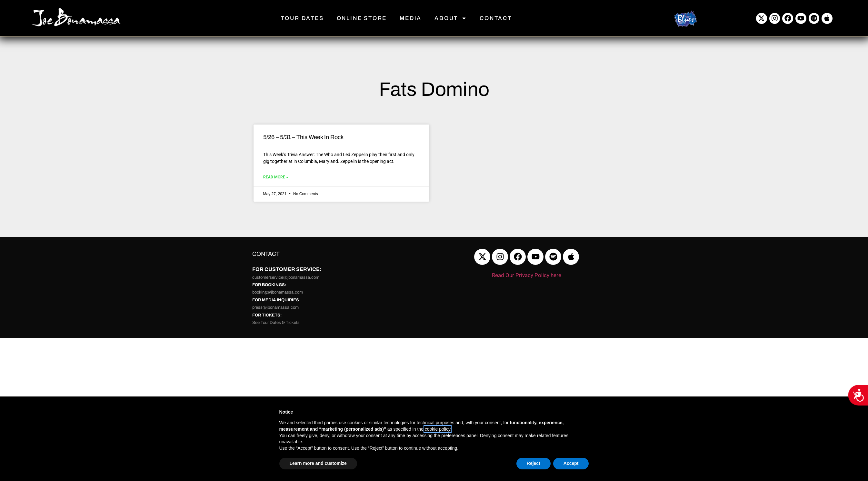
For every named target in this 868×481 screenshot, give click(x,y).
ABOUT (451, 18)
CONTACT (496, 18)
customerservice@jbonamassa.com (286, 277)
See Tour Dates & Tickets (276, 323)
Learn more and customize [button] (318, 463)
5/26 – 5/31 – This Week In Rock (303, 137)
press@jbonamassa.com (275, 307)
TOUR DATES (302, 18)
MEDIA (411, 18)
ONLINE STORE (362, 18)
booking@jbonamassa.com (278, 292)
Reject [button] (534, 463)
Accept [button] (571, 463)
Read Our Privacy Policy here (527, 275)
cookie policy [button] (438, 429)
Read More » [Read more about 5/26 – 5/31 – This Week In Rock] (276, 177)
